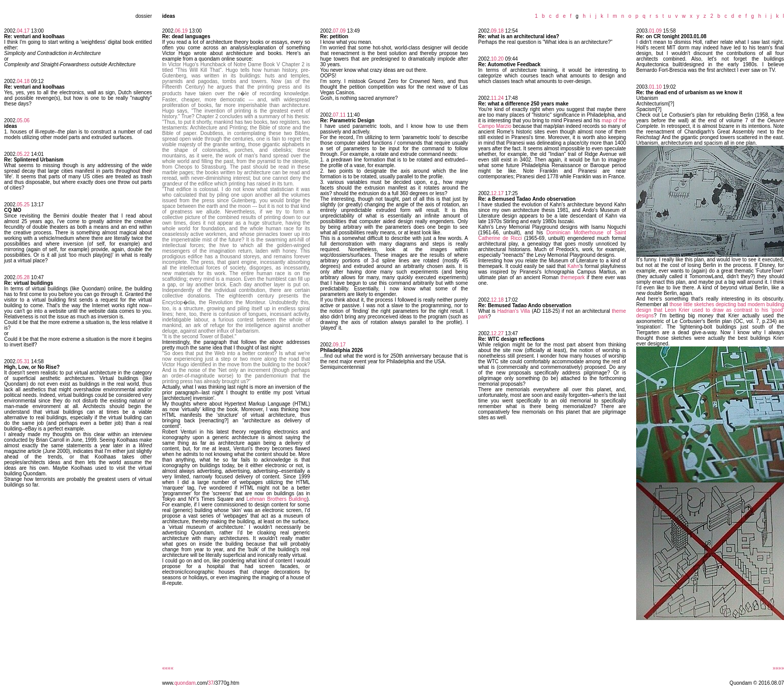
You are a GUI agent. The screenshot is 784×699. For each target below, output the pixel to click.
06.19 (181, 31)
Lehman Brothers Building (277, 499)
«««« (168, 668)
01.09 (655, 31)
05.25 (23, 205)
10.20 (497, 59)
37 (211, 683)
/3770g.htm (226, 683)
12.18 (497, 300)
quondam (185, 683)
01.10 (655, 87)
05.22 (23, 154)
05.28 (23, 277)
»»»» (778, 668)
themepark (573, 277)
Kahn (573, 266)
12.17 (497, 193)
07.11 (339, 115)
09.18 (497, 31)
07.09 (339, 31)
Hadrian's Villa (514, 311)
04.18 (23, 81)
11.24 (497, 98)
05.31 (23, 361)
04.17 (23, 31)
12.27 (497, 333)
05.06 (23, 120)
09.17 (339, 345)
